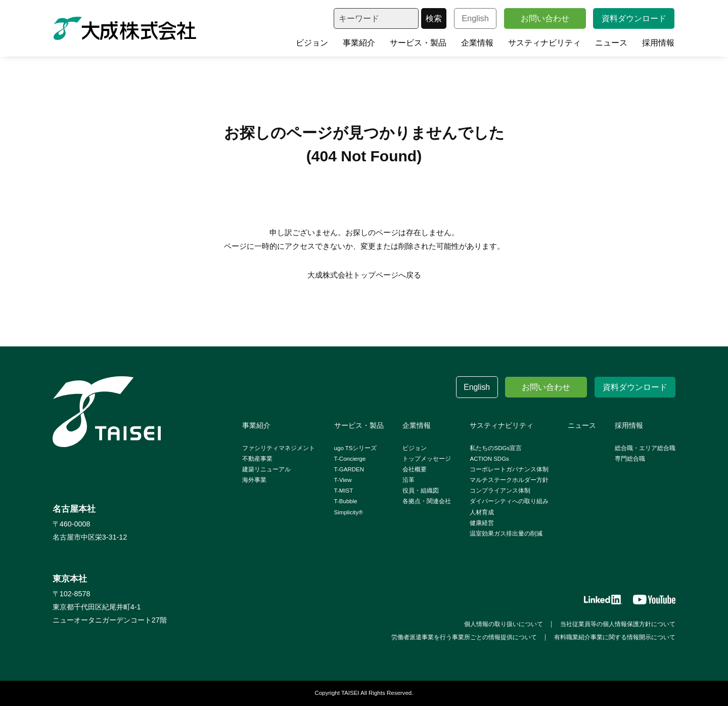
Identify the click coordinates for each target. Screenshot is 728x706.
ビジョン (312, 42)
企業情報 (477, 42)
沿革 (408, 480)
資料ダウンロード (634, 18)
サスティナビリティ (544, 42)
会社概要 (415, 469)
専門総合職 (630, 459)
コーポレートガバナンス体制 (509, 469)
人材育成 (482, 512)
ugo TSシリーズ (356, 448)
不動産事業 (257, 459)
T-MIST (344, 491)
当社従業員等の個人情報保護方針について (618, 624)
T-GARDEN (349, 469)
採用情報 (658, 42)
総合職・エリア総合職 (645, 448)
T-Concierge (350, 459)
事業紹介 (359, 42)
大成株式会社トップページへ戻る (364, 275)
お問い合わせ (545, 18)
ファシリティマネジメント (279, 448)
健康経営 (482, 523)
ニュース (611, 42)
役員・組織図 (421, 491)
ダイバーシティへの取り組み (509, 501)
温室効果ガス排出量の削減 (506, 534)
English (475, 18)
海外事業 (254, 480)
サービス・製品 (418, 42)
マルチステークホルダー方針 (509, 480)
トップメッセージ (427, 459)
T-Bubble (346, 501)
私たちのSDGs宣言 (496, 448)
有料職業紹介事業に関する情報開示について (615, 637)
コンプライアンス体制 (500, 491)
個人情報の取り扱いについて (504, 624)
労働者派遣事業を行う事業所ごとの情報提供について (464, 637)
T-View (343, 480)
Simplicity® (349, 512)
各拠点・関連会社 (427, 501)
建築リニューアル (266, 469)
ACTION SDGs (489, 459)
